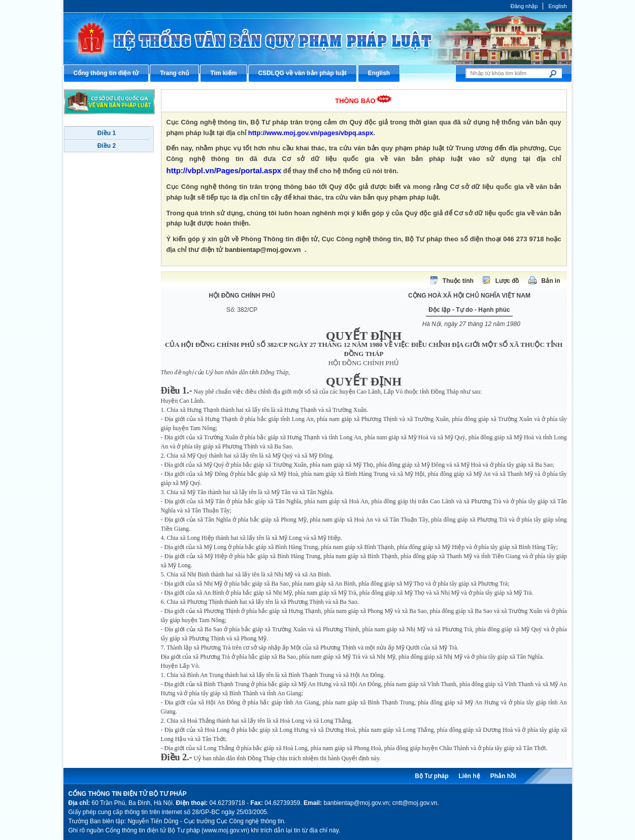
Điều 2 (107, 146)
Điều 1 (107, 133)
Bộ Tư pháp (431, 776)
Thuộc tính (458, 281)
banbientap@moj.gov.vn (263, 250)
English (557, 6)
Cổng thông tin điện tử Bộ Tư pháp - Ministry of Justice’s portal (318, 38)
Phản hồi (503, 776)
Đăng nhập (524, 6)
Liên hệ (469, 776)
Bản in (551, 281)
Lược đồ (507, 281)
